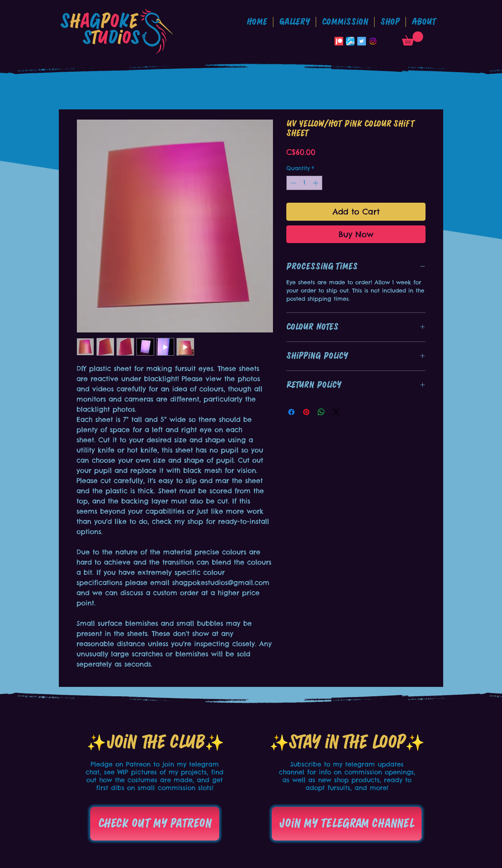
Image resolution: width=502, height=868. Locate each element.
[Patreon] (339, 41)
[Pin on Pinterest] (306, 412)
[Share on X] (336, 412)
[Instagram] (373, 41)
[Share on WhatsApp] (321, 412)
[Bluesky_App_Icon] (350, 41)
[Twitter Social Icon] (362, 41)
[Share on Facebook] (291, 412)
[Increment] (316, 183)
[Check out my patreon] (155, 824)
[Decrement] (292, 183)
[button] (345, 22)
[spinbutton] (304, 183)
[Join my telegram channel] (347, 824)
